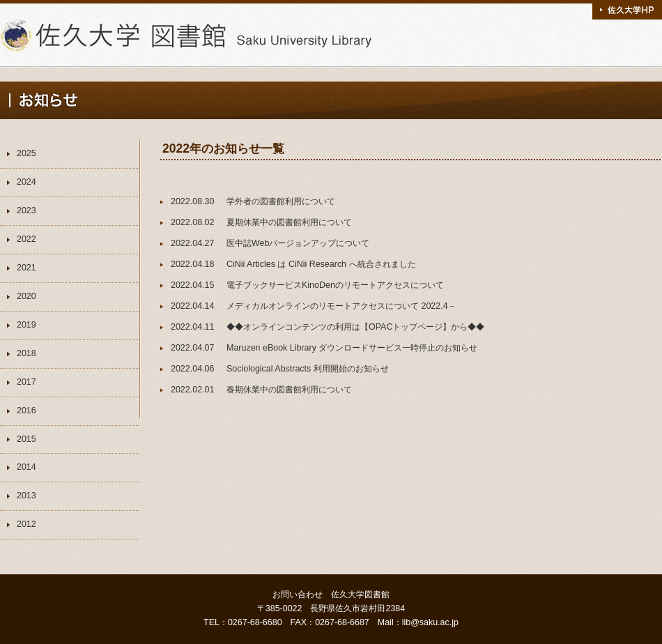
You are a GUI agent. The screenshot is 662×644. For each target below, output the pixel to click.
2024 (26, 182)
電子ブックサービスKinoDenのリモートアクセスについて (335, 285)
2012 (26, 524)
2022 (26, 239)
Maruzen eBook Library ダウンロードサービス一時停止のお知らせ (352, 348)
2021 (26, 268)
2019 (26, 325)
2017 (26, 382)
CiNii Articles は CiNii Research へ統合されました (321, 264)
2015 (26, 439)
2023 (26, 210)
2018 (26, 353)
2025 (26, 153)
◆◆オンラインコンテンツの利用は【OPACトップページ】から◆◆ (355, 327)
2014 (26, 467)
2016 (26, 411)
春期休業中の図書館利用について (289, 390)
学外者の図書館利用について (281, 201)
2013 (26, 496)
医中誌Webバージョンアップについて (298, 243)
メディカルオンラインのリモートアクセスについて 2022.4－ (341, 306)
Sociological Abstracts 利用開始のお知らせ (308, 369)
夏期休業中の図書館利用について (289, 222)
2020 (26, 296)
